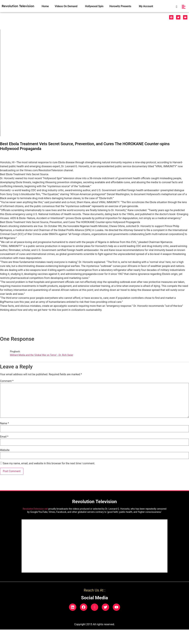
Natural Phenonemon (132, 17)
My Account (146, 6)
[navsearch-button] (175, 7)
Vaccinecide (51, 17)
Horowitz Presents (120, 6)
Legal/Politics (107, 17)
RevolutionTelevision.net (35, 509)
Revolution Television (18, 6)
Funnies (35, 17)
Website (5, 450)
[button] (67, 6)
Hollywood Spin (94, 6)
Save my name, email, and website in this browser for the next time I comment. (49, 463)
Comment (7, 381)
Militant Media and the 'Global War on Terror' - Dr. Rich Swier (42, 355)
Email (4, 437)
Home (45, 6)
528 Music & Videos (14, 17)
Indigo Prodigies (87, 17)
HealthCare (69, 17)
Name (4, 423)
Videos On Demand (66, 6)
